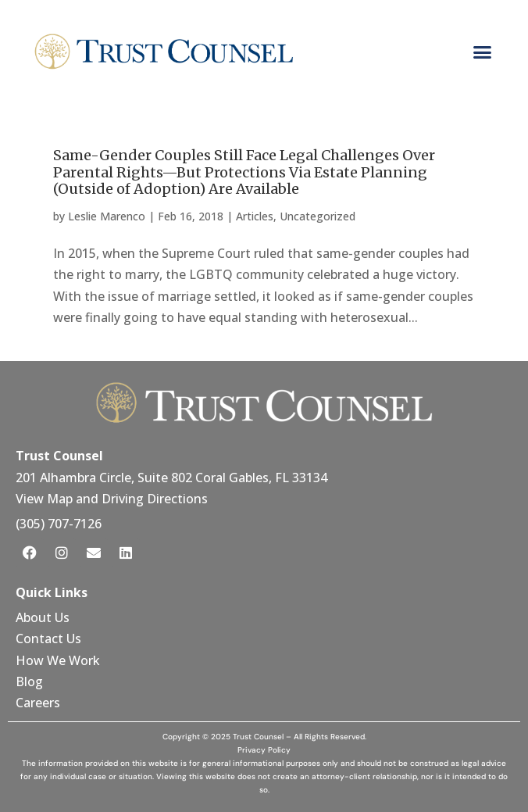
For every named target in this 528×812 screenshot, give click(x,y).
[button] (482, 52)
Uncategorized (318, 216)
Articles (255, 216)
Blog (29, 681)
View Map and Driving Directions (112, 499)
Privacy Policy (264, 750)
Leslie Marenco (107, 216)
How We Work (58, 660)
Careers (38, 703)
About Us (44, 617)
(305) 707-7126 (59, 524)
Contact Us (50, 639)
